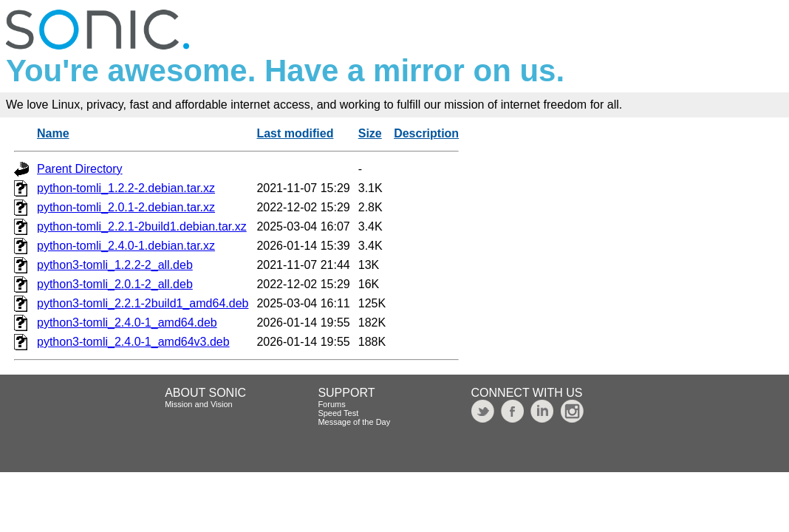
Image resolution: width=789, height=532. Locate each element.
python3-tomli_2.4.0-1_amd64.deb (127, 323)
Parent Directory (80, 169)
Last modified (295, 133)
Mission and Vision (199, 404)
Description (426, 133)
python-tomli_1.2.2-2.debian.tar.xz (126, 188)
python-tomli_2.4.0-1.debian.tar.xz (126, 246)
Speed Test (338, 413)
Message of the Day (354, 422)
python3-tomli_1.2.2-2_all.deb (115, 265)
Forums (331, 404)
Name (53, 133)
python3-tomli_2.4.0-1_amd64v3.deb (133, 342)
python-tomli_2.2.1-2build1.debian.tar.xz (142, 226)
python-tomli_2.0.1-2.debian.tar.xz (126, 207)
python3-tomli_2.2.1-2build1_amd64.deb (143, 303)
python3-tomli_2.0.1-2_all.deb (115, 284)
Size (370, 133)
